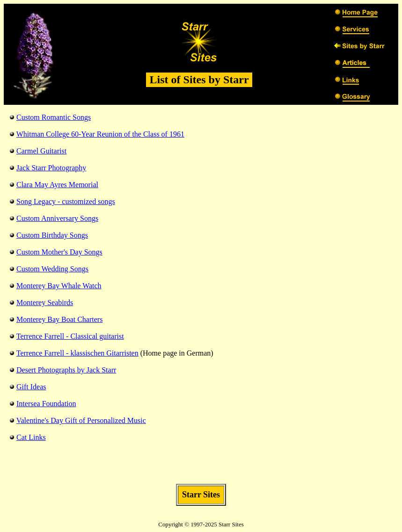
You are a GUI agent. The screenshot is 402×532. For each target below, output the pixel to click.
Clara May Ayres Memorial (57, 185)
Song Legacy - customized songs (66, 201)
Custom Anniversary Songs (57, 218)
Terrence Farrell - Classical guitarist (70, 336)
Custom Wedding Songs (52, 269)
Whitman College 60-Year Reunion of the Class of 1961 (100, 134)
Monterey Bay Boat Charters (59, 319)
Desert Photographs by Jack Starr (66, 370)
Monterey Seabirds (45, 302)
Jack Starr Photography (51, 168)
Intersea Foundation (46, 404)
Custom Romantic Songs (54, 117)
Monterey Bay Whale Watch (59, 286)
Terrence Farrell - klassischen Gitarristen (77, 353)
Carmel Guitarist (41, 151)
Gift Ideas (31, 387)
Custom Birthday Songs (52, 235)
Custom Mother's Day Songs (59, 252)
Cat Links (31, 437)
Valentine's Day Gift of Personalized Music (81, 420)
